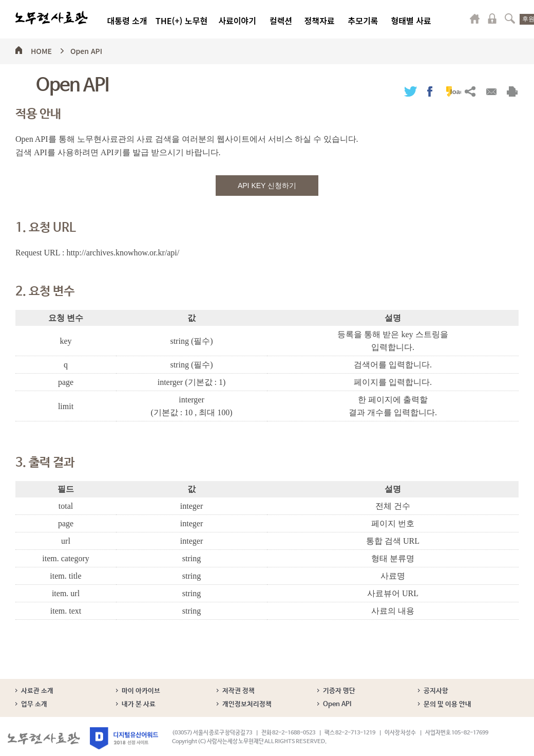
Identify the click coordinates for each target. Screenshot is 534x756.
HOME (41, 49)
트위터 (411, 91)
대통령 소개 (127, 21)
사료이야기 (237, 21)
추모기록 (363, 21)
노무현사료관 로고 (52, 18)
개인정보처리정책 (247, 704)
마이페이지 (475, 19)
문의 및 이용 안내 (447, 704)
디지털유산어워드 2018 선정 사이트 (124, 738)
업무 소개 (34, 704)
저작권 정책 (239, 691)
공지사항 (436, 691)
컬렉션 (281, 21)
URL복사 (470, 91)
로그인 (492, 19)
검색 (510, 19)
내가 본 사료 (139, 704)
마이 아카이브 (141, 691)
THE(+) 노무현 (182, 21)
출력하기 (512, 91)
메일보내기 (491, 91)
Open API (86, 49)
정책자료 (320, 21)
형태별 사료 (411, 21)
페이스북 (430, 91)
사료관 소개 (37, 691)
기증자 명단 (339, 691)
